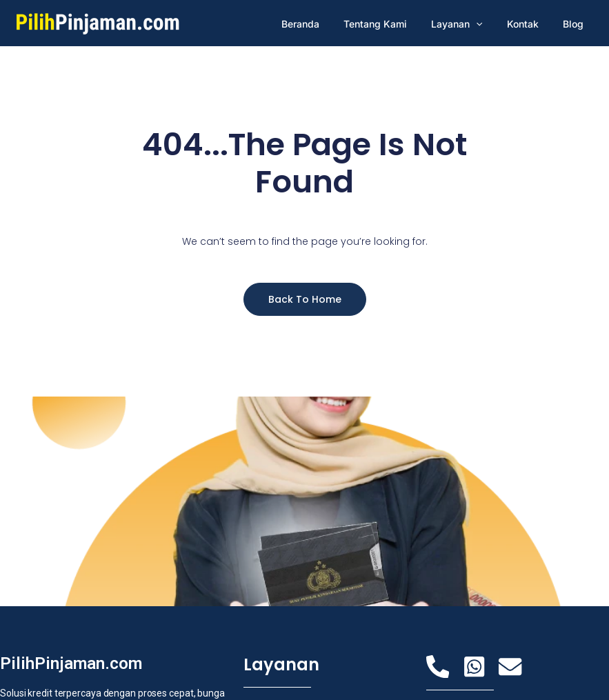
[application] (488, 24)
